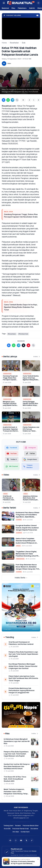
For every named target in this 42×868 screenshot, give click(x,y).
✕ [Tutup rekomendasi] (38, 859)
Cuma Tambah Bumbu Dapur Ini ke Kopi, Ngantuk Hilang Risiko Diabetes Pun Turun (21, 307)
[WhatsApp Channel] (12, 466)
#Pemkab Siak (23, 334)
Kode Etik (7, 829)
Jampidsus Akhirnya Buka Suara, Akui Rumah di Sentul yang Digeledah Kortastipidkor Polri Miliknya (31, 501)
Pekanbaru (22, 8)
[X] (26, 840)
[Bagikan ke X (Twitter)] (24, 345)
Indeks (37, 357)
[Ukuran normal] (34, 100)
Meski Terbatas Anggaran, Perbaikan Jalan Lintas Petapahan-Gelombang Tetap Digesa (16, 793)
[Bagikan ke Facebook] (4, 100)
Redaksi (18, 826)
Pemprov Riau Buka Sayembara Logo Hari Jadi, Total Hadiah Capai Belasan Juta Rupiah (23, 654)
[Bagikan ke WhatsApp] (8, 100)
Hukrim (32, 8)
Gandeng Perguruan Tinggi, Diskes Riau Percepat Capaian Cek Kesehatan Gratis (21, 216)
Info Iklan (16, 832)
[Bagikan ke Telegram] (13, 100)
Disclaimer (34, 829)
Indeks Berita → (21, 578)
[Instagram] (16, 840)
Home (4, 43)
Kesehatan (14, 43)
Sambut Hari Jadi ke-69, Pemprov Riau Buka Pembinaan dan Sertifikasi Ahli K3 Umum (17, 766)
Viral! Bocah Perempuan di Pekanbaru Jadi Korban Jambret (9, 499)
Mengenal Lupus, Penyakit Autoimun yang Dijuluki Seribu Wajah (10, 404)
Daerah (19, 533)
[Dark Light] (38, 3)
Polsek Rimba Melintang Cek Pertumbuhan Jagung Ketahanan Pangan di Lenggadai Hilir (22, 690)
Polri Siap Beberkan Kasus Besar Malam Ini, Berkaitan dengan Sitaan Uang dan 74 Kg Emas (28, 568)
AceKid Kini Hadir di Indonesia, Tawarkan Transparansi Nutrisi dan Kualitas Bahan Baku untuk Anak (10, 431)
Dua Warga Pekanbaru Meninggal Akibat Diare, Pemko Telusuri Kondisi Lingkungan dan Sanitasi (23, 666)
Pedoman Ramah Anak (20, 829)
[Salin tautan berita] (33, 345)
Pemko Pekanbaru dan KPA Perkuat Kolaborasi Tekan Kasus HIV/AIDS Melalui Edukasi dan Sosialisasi (31, 432)
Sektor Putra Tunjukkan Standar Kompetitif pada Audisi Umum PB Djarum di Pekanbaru (26, 542)
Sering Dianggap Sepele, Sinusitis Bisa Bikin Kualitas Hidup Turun (30, 404)
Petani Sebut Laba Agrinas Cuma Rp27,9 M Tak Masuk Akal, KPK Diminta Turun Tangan (23, 678)
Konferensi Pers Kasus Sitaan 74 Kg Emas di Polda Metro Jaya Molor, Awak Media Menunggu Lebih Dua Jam (27, 516)
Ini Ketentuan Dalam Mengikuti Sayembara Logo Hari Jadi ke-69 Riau (17, 741)
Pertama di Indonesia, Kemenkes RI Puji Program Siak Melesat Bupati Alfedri (23, 863)
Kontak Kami (25, 832)
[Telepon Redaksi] (30, 466)
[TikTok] (30, 454)
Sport (18, 546)
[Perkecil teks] (29, 100)
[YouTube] (21, 840)
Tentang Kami (8, 826)
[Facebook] (10, 840)
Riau (13, 8)
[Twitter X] (12, 459)
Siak (24, 43)
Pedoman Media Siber (31, 826)
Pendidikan (20, 559)
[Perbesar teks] (38, 100)
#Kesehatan (12, 334)
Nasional (5, 8)
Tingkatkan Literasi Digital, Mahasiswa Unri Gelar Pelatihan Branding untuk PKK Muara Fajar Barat (27, 555)
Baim (9, 63)
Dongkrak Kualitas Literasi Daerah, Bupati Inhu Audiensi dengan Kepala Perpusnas (27, 528)
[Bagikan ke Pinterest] (28, 345)
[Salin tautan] (17, 100)
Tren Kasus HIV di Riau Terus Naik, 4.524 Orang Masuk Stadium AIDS (15, 779)
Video (5, 494)
